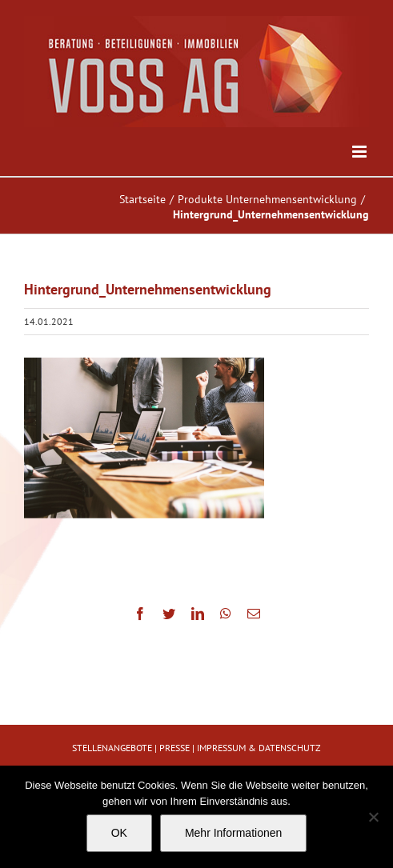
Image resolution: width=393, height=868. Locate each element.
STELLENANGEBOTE (112, 748)
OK (119, 833)
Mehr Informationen (233, 833)
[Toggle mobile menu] (361, 152)
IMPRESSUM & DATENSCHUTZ (259, 748)
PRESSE (174, 748)
